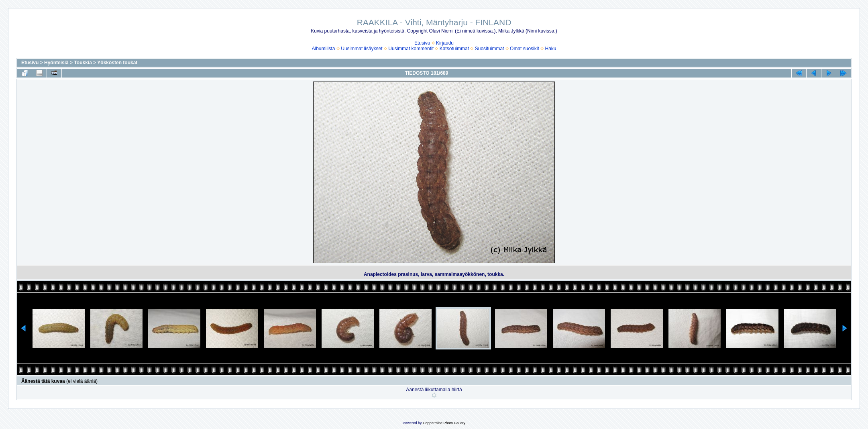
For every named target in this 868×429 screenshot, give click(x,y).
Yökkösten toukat (117, 63)
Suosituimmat (490, 49)
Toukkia (83, 63)
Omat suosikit (525, 49)
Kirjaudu (445, 43)
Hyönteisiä (56, 63)
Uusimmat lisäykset (362, 49)
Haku (550, 49)
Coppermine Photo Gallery (444, 423)
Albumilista (324, 49)
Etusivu (422, 43)
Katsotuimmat (454, 49)
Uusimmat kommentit (411, 49)
